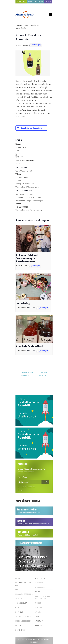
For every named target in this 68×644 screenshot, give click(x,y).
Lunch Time (23, 477)
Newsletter (40, 578)
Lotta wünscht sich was (24, 195)
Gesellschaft (21, 603)
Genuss (18, 164)
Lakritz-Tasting (23, 304)
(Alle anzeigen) (36, 45)
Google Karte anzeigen (34, 201)
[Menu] (51, 15)
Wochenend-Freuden (26, 487)
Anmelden (45, 482)
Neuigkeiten (20, 630)
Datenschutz (45, 639)
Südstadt (39, 621)
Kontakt (21, 639)
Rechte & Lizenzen (32, 639)
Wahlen (38, 612)
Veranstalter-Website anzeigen (27, 187)
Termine (48, 2)
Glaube (19, 608)
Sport (37, 617)
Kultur (18, 626)
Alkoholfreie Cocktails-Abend (29, 347)
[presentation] (33, 239)
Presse (20, 490)
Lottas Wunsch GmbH (24, 171)
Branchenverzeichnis (35, 2)
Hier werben (21, 2)
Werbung (39, 626)
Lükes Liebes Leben (23, 621)
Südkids (19, 599)
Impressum (34, 642)
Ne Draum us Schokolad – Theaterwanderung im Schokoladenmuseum (27, 259)
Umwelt (38, 603)
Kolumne (19, 612)
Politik (38, 592)
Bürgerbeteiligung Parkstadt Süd (43, 597)
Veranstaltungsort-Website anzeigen (30, 210)
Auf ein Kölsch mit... (24, 617)
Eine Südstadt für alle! (23, 584)
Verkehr (38, 608)
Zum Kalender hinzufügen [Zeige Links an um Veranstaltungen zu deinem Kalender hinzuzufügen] (32, 128)
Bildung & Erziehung (24, 594)
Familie (18, 590)
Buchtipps (20, 578)
